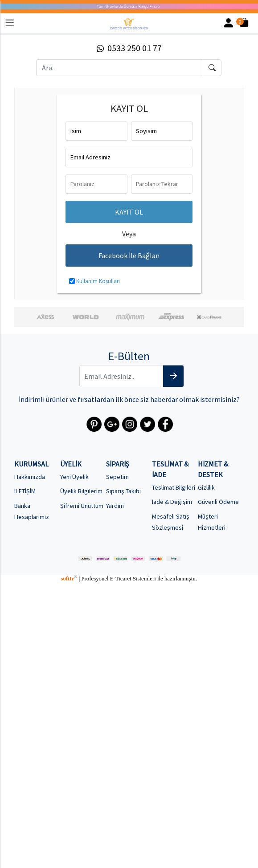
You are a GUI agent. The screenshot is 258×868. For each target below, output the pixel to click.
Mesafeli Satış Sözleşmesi (171, 522)
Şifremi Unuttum (82, 506)
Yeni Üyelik (74, 477)
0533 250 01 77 (129, 48)
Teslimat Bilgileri (174, 487)
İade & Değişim (172, 502)
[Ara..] (119, 68)
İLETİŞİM (25, 491)
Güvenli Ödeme (218, 502)
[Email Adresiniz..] (121, 376)
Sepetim (117, 477)
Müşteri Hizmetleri (212, 522)
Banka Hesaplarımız (32, 511)
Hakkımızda (30, 477)
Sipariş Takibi (123, 491)
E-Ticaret (121, 579)
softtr (69, 579)
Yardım (115, 506)
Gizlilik (206, 487)
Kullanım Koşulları (98, 281)
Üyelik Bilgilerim (81, 491)
